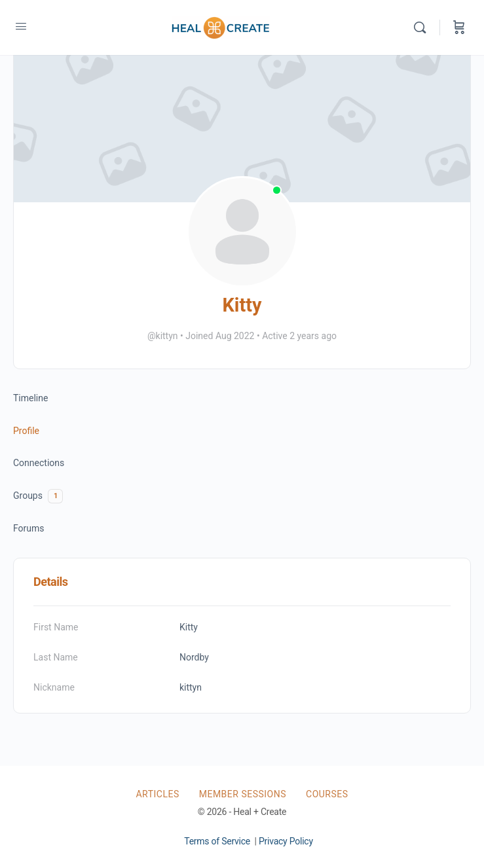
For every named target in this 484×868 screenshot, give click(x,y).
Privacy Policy (286, 841)
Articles (157, 794)
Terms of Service (217, 841)
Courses (327, 794)
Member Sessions (243, 794)
